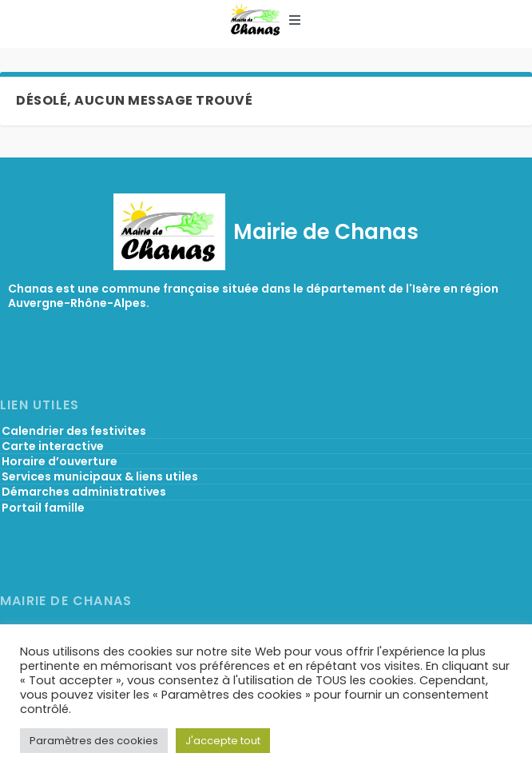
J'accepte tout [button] (223, 741)
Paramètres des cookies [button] (94, 741)
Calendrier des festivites (74, 431)
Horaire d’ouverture (60, 461)
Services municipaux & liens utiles (100, 476)
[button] (295, 20)
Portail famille (43, 508)
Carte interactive (53, 446)
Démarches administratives (84, 492)
